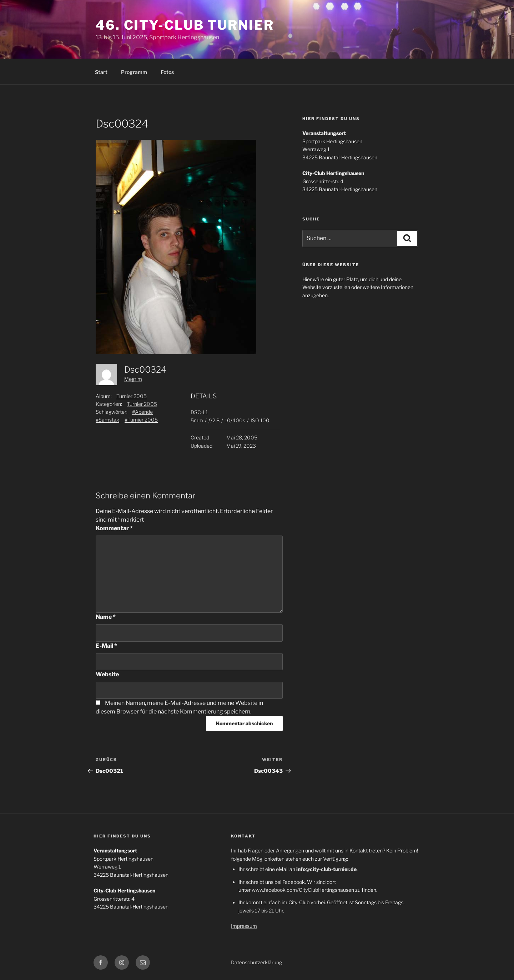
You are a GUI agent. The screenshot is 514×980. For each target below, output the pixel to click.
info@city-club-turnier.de (326, 869)
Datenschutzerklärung (256, 962)
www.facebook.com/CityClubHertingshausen (303, 890)
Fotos (167, 72)
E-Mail (106, 646)
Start (101, 72)
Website (107, 674)
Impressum (244, 926)
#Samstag (107, 420)
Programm (134, 72)
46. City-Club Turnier (185, 25)
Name (106, 617)
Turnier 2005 (132, 396)
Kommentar (114, 528)
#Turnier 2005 (141, 420)
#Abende (142, 412)
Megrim (133, 379)
